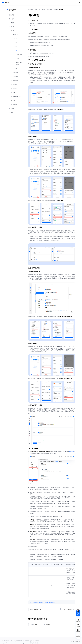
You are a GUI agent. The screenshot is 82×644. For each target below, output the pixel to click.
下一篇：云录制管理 (67, 609)
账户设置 (71, 452)
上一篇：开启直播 (36, 609)
